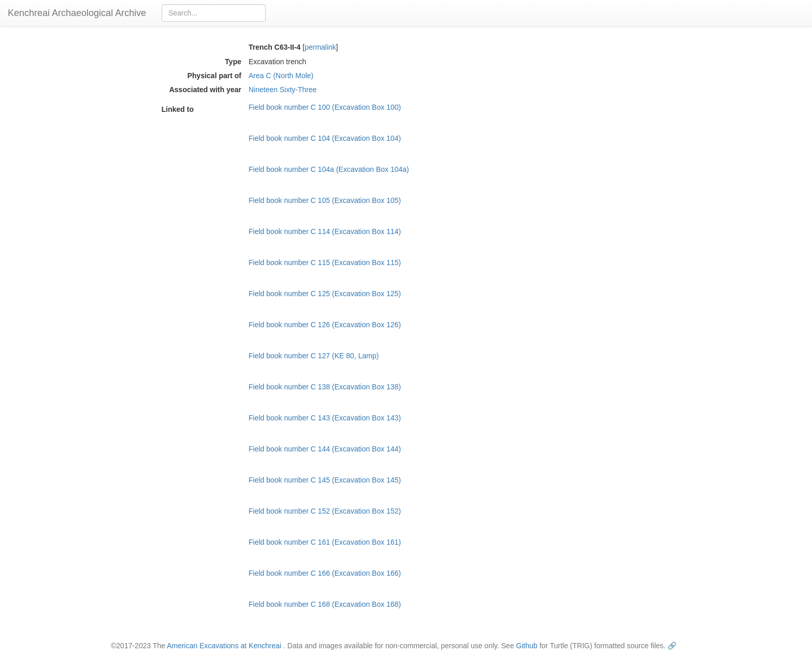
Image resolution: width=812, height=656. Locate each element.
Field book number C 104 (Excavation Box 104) (325, 138)
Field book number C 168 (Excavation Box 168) (325, 604)
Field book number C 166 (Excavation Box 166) (325, 573)
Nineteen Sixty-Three (283, 90)
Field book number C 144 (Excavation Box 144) (325, 449)
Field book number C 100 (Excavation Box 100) (325, 107)
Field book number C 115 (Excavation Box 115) (325, 263)
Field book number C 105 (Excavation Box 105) (325, 200)
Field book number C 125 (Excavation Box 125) (325, 294)
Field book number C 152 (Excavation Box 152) (325, 511)
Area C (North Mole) (281, 76)
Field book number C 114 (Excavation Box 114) (325, 231)
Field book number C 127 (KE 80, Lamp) (314, 356)
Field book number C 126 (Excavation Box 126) (325, 325)
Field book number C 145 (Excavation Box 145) (325, 480)
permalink (320, 47)
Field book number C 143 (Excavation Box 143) (325, 418)
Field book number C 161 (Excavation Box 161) (325, 542)
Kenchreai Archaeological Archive (77, 13)
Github (527, 646)
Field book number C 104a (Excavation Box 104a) (329, 169)
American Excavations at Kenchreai (224, 646)
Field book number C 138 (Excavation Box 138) (325, 387)
